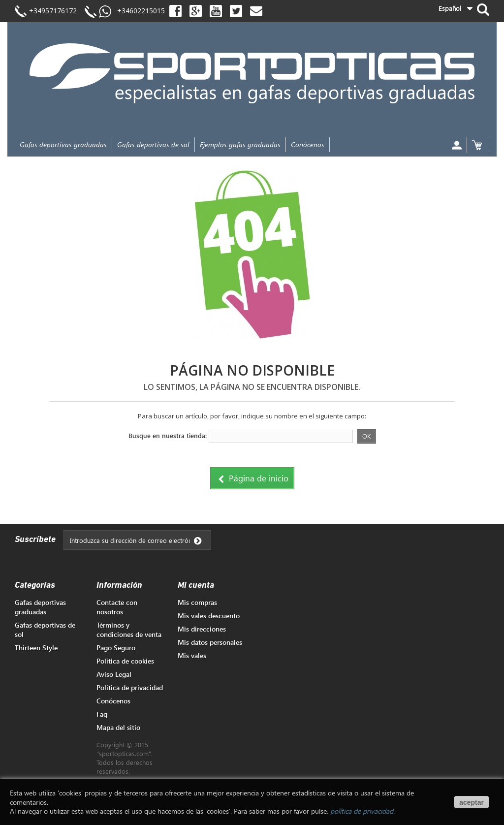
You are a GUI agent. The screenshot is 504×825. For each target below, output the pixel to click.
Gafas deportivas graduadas (63, 144)
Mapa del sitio (118, 727)
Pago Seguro (116, 648)
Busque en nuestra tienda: (168, 435)
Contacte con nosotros (117, 607)
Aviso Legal (114, 674)
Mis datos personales (210, 642)
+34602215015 (138, 11)
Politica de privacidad (130, 687)
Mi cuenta (196, 586)
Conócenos (308, 144)
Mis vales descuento (209, 616)
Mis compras (197, 602)
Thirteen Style (36, 648)
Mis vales (192, 655)
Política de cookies (125, 661)
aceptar (472, 802)
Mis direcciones (202, 629)
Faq (102, 714)
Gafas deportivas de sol (153, 144)
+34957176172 (53, 11)
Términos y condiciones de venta (129, 630)
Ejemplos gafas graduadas (240, 144)
